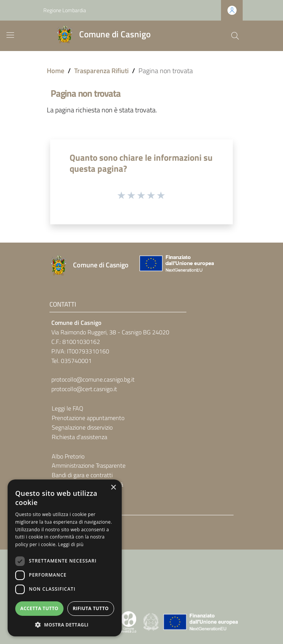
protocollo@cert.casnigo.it (84, 389)
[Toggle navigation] (10, 35)
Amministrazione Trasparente (89, 465)
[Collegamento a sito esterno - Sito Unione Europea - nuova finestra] (176, 265)
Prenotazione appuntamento (88, 418)
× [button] (113, 488)
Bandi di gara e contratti (82, 475)
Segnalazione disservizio (82, 427)
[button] (65, 625)
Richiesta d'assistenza (79, 437)
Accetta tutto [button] (39, 608)
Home (56, 71)
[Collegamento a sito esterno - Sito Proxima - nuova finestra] (129, 621)
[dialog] (65, 558)
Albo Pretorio (68, 456)
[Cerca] (235, 36)
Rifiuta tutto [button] (91, 608)
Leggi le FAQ (68, 408)
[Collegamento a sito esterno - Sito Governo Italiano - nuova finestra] (152, 621)
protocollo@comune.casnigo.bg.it (93, 379)
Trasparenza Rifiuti (101, 71)
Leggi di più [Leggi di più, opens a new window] (71, 544)
